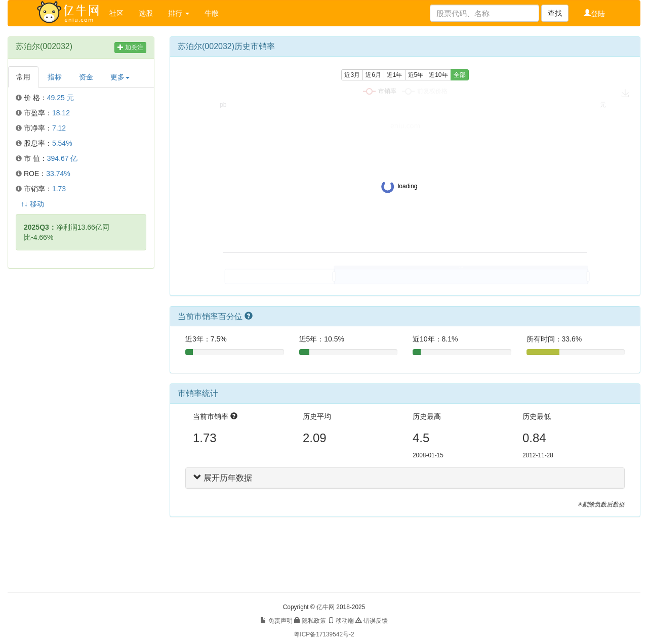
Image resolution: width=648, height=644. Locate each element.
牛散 (212, 13)
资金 (86, 77)
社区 (116, 13)
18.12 (61, 113)
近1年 (395, 75)
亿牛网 (326, 607)
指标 (55, 77)
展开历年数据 (223, 478)
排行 (179, 13)
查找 (555, 13)
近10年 (438, 75)
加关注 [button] (130, 48)
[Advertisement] (81, 431)
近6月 (373, 75)
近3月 (352, 75)
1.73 (59, 189)
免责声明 (276, 621)
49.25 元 (60, 98)
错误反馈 (371, 621)
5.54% (62, 143)
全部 (460, 75)
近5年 (416, 75)
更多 (120, 77)
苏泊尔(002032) (44, 46)
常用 (23, 77)
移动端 (341, 621)
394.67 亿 (63, 158)
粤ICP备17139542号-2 (324, 634)
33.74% (58, 174)
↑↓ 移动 (32, 204)
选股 (146, 13)
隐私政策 (310, 621)
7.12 (59, 128)
